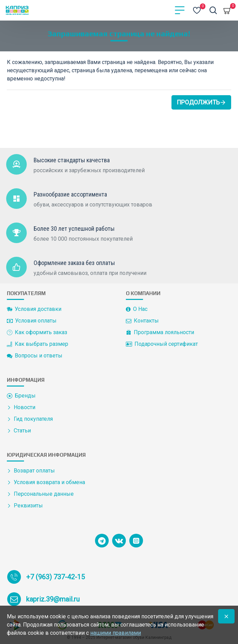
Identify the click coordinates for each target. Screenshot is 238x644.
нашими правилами (116, 633)
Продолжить (198, 102)
